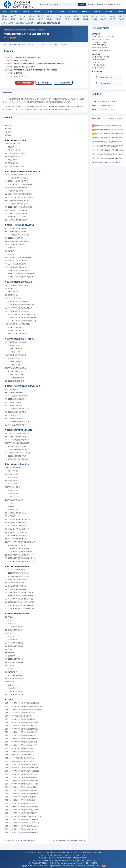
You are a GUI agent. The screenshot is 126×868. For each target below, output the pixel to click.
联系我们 (84, 853)
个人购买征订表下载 (103, 83)
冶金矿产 (14, 16)
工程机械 (112, 16)
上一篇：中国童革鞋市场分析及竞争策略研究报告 (19, 841)
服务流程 (70, 853)
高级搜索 (92, 4)
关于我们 (39, 853)
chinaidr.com (42, 866)
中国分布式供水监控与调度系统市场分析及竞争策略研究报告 (110, 134)
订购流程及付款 (63, 83)
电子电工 (58, 16)
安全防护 (94, 16)
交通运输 (49, 16)
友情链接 (91, 853)
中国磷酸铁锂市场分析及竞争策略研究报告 (108, 125)
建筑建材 (14, 19)
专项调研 (61, 12)
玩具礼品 (121, 16)
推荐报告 (120, 119)
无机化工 (31, 16)
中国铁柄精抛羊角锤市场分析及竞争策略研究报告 (110, 162)
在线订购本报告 (25, 83)
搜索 (82, 4)
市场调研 (49, 12)
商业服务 (121, 19)
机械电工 (68, 16)
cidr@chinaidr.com (105, 50)
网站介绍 (32, 853)
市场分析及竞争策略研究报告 (24, 23)
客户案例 (120, 12)
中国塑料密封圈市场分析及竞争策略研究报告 (109, 130)
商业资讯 (77, 853)
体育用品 (31, 19)
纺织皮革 (94, 19)
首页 (4, 12)
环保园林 (68, 19)
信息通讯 (85, 19)
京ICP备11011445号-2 (94, 866)
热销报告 (112, 119)
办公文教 (104, 16)
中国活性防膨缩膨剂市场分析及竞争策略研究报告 (110, 150)
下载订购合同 (44, 83)
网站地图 (98, 853)
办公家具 (41, 19)
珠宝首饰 (58, 19)
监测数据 (26, 12)
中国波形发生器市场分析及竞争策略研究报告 (109, 138)
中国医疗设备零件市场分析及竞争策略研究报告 (110, 158)
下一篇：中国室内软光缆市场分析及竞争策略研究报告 (68, 841)
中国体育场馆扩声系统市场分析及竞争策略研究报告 (110, 146)
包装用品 (49, 19)
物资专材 (22, 19)
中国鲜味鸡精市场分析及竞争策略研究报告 (108, 142)
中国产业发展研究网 (14, 44)
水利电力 (41, 16)
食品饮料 (76, 16)
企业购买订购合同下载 (104, 77)
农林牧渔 (5, 16)
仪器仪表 (112, 19)
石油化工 (22, 16)
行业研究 (37, 12)
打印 (57, 44)
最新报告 (62, 853)
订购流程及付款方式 (115, 4)
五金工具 (104, 19)
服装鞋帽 (85, 16)
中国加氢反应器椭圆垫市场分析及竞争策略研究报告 (110, 154)
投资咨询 (85, 12)
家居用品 (5, 19)
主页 (4, 23)
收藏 (64, 44)
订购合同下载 (101, 4)
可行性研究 (73, 12)
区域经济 (109, 12)
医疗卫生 (76, 19)
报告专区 (97, 12)
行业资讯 (14, 12)
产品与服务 (47, 853)
